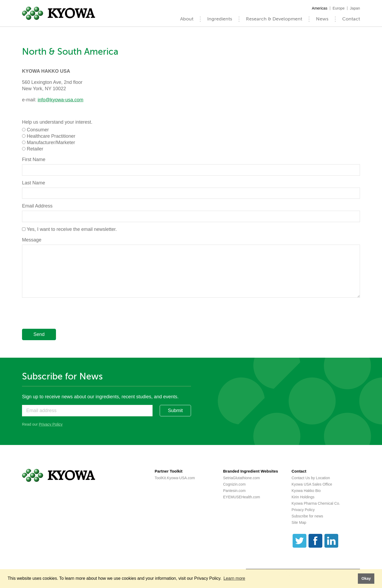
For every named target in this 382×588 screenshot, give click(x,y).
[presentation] (62, 314)
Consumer (38, 130)
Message (32, 240)
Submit (175, 410)
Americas (320, 8)
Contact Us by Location (311, 478)
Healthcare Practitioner (51, 136)
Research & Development (274, 19)
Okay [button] (366, 578)
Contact (351, 19)
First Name (34, 159)
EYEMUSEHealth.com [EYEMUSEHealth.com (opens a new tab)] (242, 497)
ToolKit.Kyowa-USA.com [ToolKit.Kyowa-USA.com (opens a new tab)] (175, 478)
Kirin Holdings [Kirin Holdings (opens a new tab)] (303, 497)
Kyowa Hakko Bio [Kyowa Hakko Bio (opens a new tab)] (306, 491)
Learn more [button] (234, 578)
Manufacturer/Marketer (51, 142)
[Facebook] (315, 541)
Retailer (35, 149)
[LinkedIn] (331, 541)
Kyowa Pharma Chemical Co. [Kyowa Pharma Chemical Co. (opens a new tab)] (316, 503)
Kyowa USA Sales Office (312, 484)
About (187, 19)
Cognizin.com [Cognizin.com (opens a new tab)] (234, 484)
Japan (355, 8)
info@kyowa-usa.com (60, 100)
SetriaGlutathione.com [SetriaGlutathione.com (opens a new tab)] (242, 478)
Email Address (37, 206)
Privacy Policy (51, 424)
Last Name (34, 183)
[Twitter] (299, 541)
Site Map (299, 522)
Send (39, 334)
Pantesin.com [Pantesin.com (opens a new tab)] (234, 491)
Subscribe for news (307, 516)
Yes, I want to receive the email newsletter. (72, 229)
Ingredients (220, 19)
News (322, 19)
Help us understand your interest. (57, 122)
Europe (339, 8)
